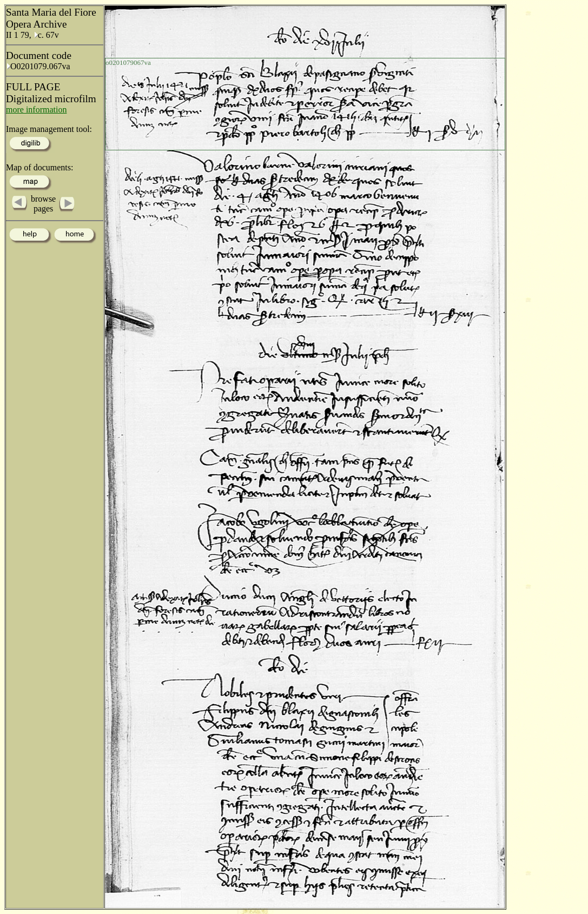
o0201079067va (128, 62)
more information (36, 110)
